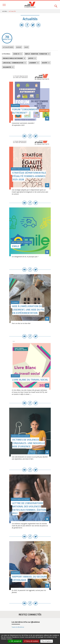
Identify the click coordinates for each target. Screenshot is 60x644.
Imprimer (38, 25)
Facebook (27, 25)
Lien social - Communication (13, 63)
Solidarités (7, 67)
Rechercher (56, 5)
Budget (19, 47)
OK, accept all (15, 641)
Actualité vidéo (8, 47)
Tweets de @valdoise (18, 627)
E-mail (22, 25)
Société (45, 63)
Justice (31, 58)
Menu (4, 5)
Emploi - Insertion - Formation (36, 54)
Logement (33, 63)
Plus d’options (47, 641)
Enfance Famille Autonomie (13, 58)
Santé (26, 47)
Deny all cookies (31, 641)
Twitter (33, 25)
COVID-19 (16, 54)
